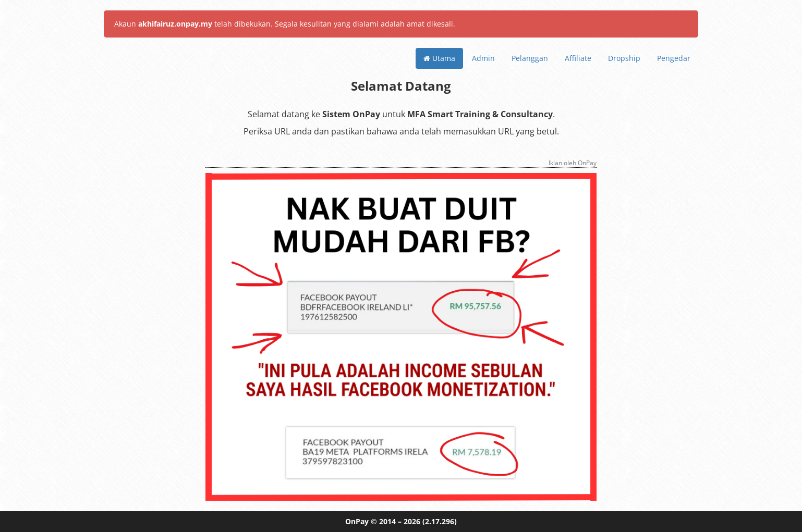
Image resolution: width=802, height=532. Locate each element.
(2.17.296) (440, 521)
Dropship (624, 58)
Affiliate (578, 58)
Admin (483, 58)
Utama (439, 58)
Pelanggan (530, 58)
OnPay (357, 521)
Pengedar (674, 58)
